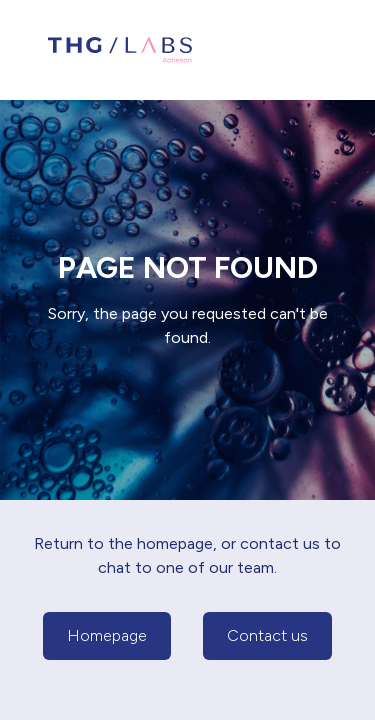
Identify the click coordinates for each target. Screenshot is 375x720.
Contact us (267, 635)
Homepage (107, 635)
